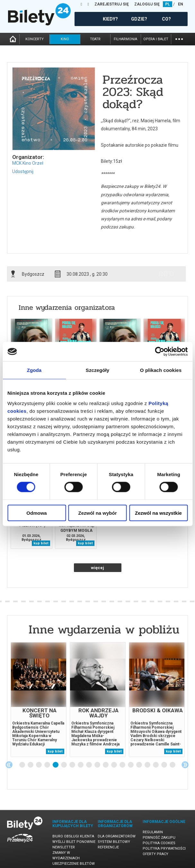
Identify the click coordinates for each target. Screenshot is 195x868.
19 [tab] (173, 765)
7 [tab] (73, 765)
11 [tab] (106, 765)
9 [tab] (89, 765)
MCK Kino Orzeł (28, 163)
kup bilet (41, 543)
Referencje (108, 847)
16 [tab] (148, 765)
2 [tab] (31, 765)
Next (185, 765)
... (179, 38)
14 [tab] (131, 765)
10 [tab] (98, 765)
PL (168, 4)
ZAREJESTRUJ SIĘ (112, 4)
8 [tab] (81, 765)
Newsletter (64, 847)
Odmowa (36, 513)
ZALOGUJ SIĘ (147, 4)
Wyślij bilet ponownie (74, 842)
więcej (97, 568)
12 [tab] (114, 765)
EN (181, 4)
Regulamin (153, 832)
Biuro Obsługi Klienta (73, 836)
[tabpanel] (39, 700)
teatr (95, 39)
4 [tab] (48, 765)
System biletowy (114, 842)
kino (65, 39)
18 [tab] (164, 765)
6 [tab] (64, 765)
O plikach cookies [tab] (161, 370)
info (166, 274)
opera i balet (156, 39)
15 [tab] (139, 765)
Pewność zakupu (159, 838)
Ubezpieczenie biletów (74, 864)
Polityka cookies (159, 843)
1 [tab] (22, 765)
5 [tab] (56, 765)
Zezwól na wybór (97, 513)
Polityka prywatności (164, 849)
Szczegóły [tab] (97, 370)
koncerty (35, 39)
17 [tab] (156, 765)
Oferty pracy (155, 854)
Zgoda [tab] (34, 370)
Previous (9, 765)
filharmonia (125, 39)
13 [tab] (123, 765)
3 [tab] (39, 765)
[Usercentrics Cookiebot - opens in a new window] (160, 352)
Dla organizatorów (117, 836)
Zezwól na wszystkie (158, 513)
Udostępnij (23, 171)
